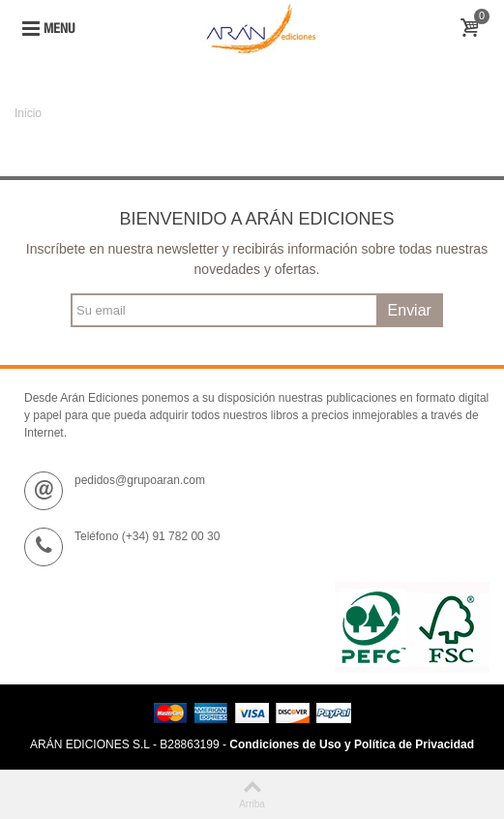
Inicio (28, 113)
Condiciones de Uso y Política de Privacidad (352, 744)
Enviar (410, 310)
